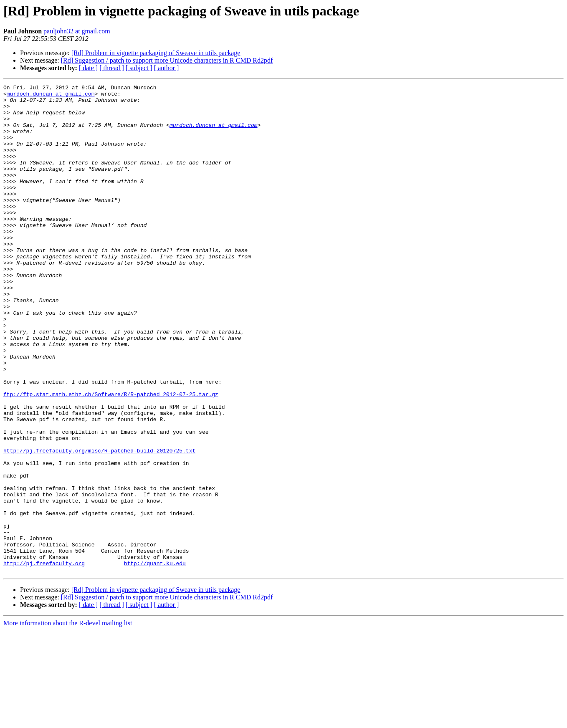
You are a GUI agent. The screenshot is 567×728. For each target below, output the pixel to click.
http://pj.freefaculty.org (44, 660)
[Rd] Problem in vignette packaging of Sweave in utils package (156, 53)
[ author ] (167, 68)
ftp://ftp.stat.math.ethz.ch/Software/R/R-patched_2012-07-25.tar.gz (111, 457)
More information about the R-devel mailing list (68, 721)
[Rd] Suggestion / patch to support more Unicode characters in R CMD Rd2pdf (167, 60)
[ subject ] (139, 68)
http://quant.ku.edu (155, 660)
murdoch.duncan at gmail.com (51, 96)
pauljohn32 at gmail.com (77, 31)
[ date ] (88, 68)
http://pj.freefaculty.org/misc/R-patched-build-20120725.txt (99, 524)
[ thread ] (112, 68)
